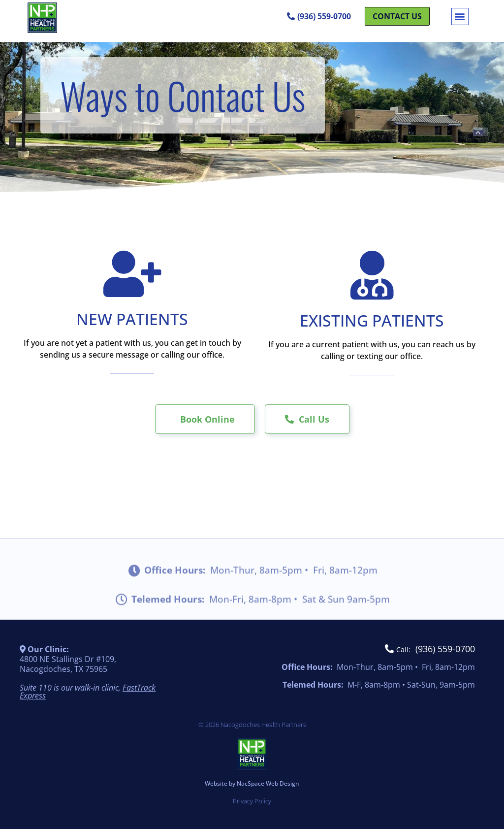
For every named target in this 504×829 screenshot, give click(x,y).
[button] (460, 17)
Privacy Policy (252, 801)
